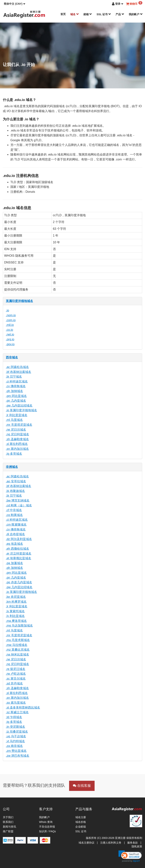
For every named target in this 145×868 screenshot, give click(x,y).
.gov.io (10, 344)
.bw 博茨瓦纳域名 (18, 500)
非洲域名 (12, 467)
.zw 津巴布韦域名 (18, 756)
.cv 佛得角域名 (16, 386)
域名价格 (81, 822)
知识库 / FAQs (47, 831)
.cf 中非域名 (14, 510)
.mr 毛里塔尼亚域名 (19, 425)
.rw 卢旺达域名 (16, 674)
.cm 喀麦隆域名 (16, 525)
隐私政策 (137, 846)
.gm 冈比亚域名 (16, 396)
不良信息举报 (47, 827)
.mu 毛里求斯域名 (18, 640)
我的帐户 (136, 14)
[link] (130, 856)
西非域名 (12, 357)
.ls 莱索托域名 (15, 611)
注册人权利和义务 (111, 843)
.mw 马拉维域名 (17, 645)
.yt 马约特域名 (15, 741)
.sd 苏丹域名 (14, 683)
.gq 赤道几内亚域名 (19, 582)
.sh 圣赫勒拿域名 (17, 439)
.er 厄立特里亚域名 (19, 554)
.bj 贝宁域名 (14, 377)
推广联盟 (8, 831)
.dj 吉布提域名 (15, 534)
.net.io (10, 334)
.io (7, 310)
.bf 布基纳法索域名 (19, 372)
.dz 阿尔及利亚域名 (19, 539)
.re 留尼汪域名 (16, 669)
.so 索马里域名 (16, 703)
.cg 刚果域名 (14, 515)
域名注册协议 (86, 843)
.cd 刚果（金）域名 (19, 505)
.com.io (11, 320)
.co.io (9, 330)
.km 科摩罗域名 (16, 602)
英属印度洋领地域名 (19, 301)
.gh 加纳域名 (14, 391)
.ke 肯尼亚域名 (16, 597)
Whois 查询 (46, 822)
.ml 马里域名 (14, 420)
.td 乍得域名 (14, 717)
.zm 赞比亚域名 (16, 751)
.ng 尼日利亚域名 (17, 434)
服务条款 (133, 843)
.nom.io (11, 315)
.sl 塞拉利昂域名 (17, 444)
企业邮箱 (81, 827)
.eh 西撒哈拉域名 (17, 549)
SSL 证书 (104, 14)
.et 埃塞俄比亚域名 (19, 558)
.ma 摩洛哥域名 (16, 621)
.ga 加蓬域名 (14, 563)
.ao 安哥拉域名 (16, 481)
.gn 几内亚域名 (16, 401)
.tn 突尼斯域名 (15, 727)
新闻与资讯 (9, 827)
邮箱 (88, 14)
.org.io (10, 339)
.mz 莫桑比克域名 (18, 650)
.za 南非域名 (14, 746)
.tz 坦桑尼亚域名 (17, 732)
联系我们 (8, 822)
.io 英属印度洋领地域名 (21, 410)
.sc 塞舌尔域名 (16, 679)
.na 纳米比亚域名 (17, 654)
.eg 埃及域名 (14, 544)
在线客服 (82, 786)
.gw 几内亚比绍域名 (19, 406)
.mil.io (10, 325)
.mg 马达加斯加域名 (19, 626)
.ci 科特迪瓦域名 (17, 381)
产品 (120, 14)
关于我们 (8, 817)
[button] (15, 4)
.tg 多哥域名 (14, 454)
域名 (75, 14)
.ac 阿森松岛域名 (17, 367)
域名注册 (81, 817)
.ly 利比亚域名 (15, 616)
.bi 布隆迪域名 (15, 491)
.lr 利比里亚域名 (17, 415)
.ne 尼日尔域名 (16, 430)
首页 (63, 14)
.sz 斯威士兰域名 (17, 712)
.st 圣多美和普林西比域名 (23, 708)
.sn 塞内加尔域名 (17, 449)
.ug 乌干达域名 (16, 736)
